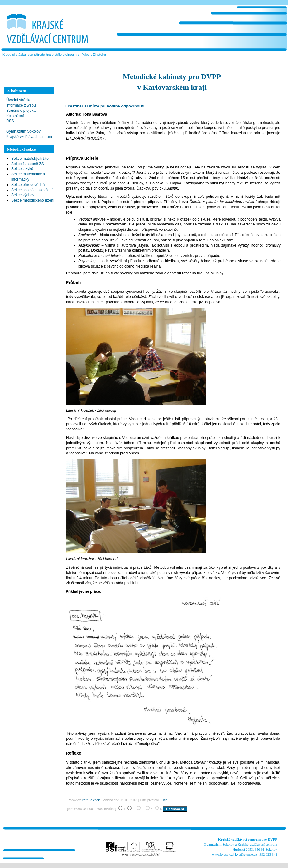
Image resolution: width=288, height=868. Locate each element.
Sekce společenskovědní (32, 190)
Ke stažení (15, 116)
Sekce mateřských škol (30, 159)
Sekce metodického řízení (33, 200)
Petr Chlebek (91, 800)
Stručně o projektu (21, 111)
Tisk (164, 800)
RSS (10, 121)
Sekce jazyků (22, 169)
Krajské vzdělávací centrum (29, 137)
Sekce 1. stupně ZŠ (28, 164)
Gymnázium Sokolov (23, 131)
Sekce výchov (23, 195)
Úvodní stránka (19, 100)
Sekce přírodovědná (28, 185)
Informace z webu (21, 105)
